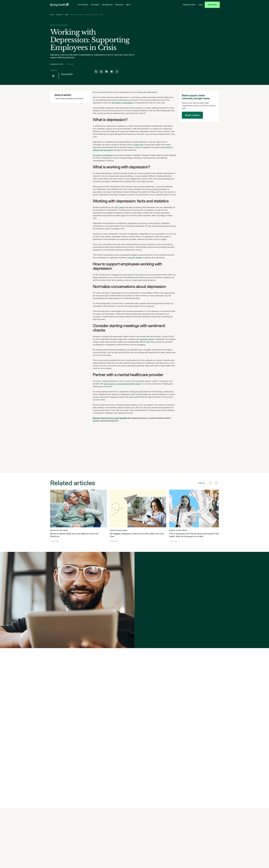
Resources (119, 5)
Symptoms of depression (103, 158)
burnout (132, 261)
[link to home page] (59, 5)
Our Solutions (83, 5)
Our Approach (107, 5)
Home (52, 15)
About (128, 5)
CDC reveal (119, 211)
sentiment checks (147, 342)
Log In (201, 5)
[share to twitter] (96, 72)
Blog (66, 15)
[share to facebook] (106, 72)
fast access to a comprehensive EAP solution (123, 387)
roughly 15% (138, 148)
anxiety (139, 261)
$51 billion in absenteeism (123, 106)
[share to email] (112, 72)
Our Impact (95, 5)
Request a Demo (189, 5)
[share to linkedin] (101, 72)
